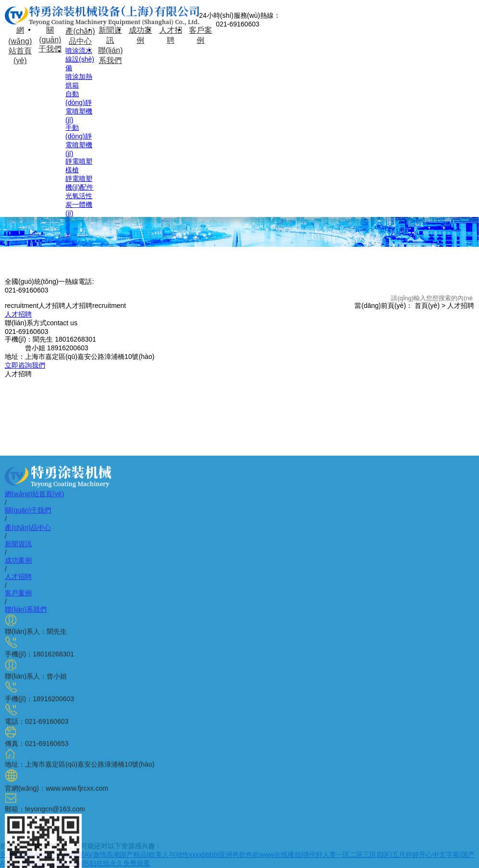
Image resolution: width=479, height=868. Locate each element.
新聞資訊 (110, 35)
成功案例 (140, 35)
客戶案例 (201, 35)
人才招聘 (171, 35)
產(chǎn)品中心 (80, 36)
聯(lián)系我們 (111, 55)
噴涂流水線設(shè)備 (80, 59)
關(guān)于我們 (50, 39)
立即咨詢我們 (25, 365)
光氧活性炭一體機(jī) (79, 204)
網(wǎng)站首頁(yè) (20, 45)
